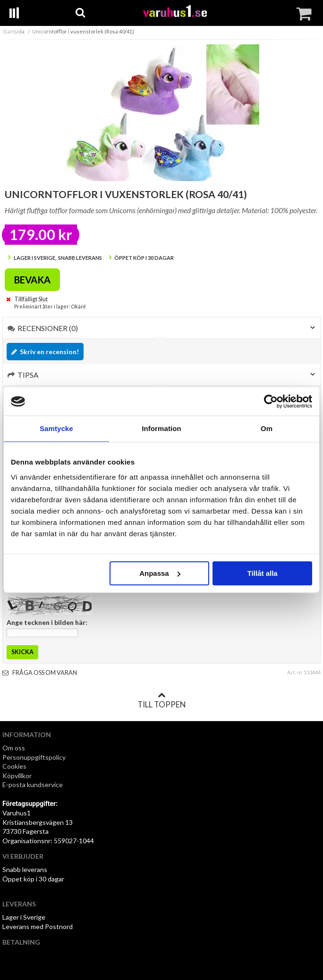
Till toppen (161, 700)
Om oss (14, 748)
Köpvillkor (17, 776)
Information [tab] (161, 428)
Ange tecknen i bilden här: (47, 622)
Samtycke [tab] (56, 428)
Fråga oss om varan (40, 673)
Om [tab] (267, 428)
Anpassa (160, 573)
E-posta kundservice (33, 785)
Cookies (14, 766)
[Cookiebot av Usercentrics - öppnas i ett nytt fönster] (271, 401)
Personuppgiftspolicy (34, 757)
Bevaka (32, 280)
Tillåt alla (263, 573)
